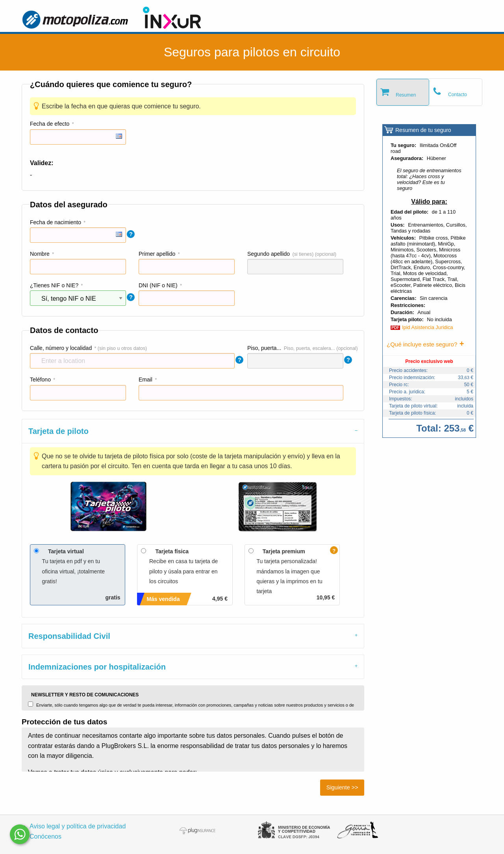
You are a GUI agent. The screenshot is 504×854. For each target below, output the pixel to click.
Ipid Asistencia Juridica (427, 327)
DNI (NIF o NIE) (158, 285)
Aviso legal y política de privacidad (78, 826)
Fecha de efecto (50, 124)
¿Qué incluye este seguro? (422, 344)
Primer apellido (157, 254)
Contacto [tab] (458, 95)
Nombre (40, 254)
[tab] (193, 431)
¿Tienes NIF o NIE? (54, 285)
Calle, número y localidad (61, 348)
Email (145, 380)
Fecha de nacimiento (56, 222)
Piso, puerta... (264, 348)
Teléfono (40, 380)
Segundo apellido (269, 254)
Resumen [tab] (406, 95)
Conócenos (45, 836)
